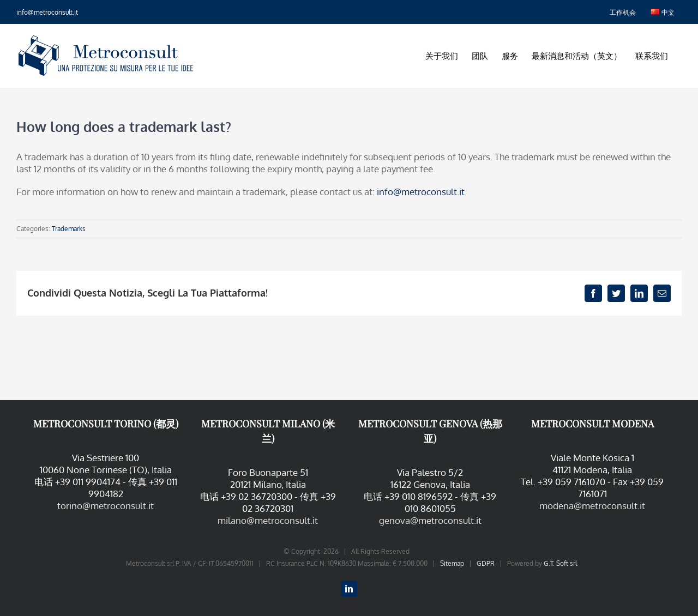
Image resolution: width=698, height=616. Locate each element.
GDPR (486, 563)
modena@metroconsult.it (592, 506)
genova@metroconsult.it (430, 520)
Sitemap (452, 563)
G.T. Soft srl (560, 563)
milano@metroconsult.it (268, 520)
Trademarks (69, 229)
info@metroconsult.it (47, 12)
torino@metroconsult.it (106, 506)
